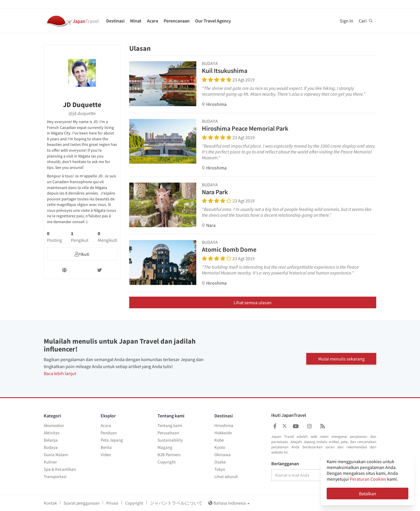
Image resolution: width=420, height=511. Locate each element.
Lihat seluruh (226, 476)
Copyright (167, 462)
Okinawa (223, 455)
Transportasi (55, 476)
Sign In (346, 21)
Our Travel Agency (213, 21)
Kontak (50, 503)
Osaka (220, 462)
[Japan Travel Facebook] (275, 426)
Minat (136, 21)
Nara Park (215, 192)
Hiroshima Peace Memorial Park (245, 128)
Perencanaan (177, 21)
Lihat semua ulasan (253, 302)
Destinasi (115, 21)
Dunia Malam (56, 455)
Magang (165, 447)
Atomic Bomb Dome (229, 249)
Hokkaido (223, 433)
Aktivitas (52, 433)
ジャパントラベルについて (176, 503)
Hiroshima (224, 425)
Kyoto (220, 447)
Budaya (51, 447)
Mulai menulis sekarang (341, 359)
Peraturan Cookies (368, 479)
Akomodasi (54, 425)
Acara (153, 21)
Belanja (51, 440)
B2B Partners (169, 455)
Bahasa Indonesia (229, 503)
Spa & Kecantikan (60, 469)
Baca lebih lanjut (60, 373)
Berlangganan (285, 464)
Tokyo (220, 469)
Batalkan (368, 494)
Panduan (109, 433)
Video (106, 455)
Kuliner (50, 462)
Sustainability (170, 440)
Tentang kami (170, 425)
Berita (106, 447)
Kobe (219, 440)
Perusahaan (168, 433)
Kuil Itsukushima (225, 71)
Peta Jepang (112, 440)
